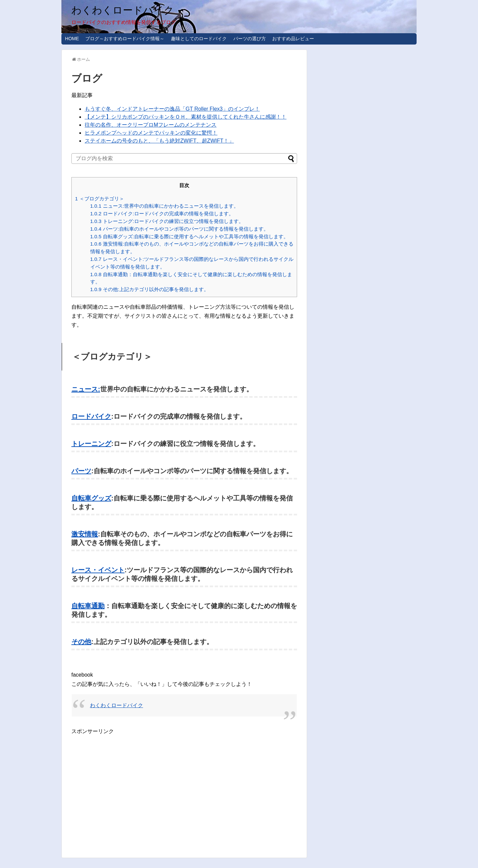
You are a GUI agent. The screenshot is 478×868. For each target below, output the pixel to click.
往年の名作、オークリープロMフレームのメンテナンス (151, 125)
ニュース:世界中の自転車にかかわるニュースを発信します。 (164, 206)
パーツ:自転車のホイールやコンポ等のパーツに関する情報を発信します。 (179, 229)
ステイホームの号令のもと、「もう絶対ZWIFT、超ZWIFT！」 (159, 141)
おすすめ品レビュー (293, 39)
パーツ (81, 471)
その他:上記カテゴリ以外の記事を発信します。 (150, 289)
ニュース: (86, 389)
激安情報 (85, 534)
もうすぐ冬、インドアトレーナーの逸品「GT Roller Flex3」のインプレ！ (172, 109)
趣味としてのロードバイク (199, 39)
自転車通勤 (88, 606)
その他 (81, 642)
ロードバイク (91, 416)
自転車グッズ (91, 498)
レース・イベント (98, 570)
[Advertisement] (127, 782)
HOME (72, 39)
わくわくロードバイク (123, 10)
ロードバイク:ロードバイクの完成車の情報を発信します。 (162, 214)
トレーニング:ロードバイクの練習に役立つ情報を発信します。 (167, 221)
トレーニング (91, 444)
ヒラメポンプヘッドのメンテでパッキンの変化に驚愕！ (151, 133)
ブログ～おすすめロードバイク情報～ (125, 39)
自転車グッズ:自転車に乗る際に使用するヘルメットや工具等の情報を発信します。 (189, 236)
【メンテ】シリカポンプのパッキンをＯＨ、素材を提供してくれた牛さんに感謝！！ (186, 117)
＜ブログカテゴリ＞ (100, 199)
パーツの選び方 (250, 39)
